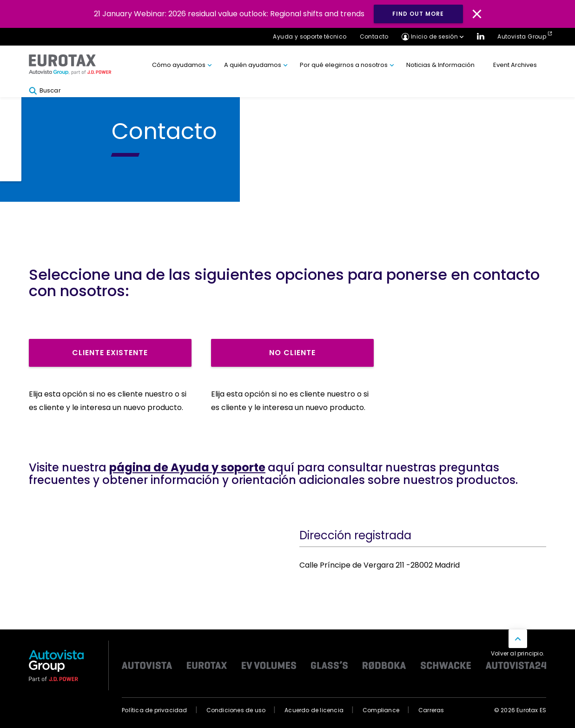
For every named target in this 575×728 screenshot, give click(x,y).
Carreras (431, 710)
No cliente (292, 353)
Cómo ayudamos (179, 65)
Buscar (45, 91)
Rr (42, 373)
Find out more (418, 14)
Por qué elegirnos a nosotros (344, 65)
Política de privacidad (154, 710)
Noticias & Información (440, 65)
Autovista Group (522, 36)
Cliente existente (110, 353)
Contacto (374, 36)
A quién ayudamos (253, 65)
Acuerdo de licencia (314, 710)
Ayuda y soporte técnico (310, 36)
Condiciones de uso (236, 710)
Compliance (381, 710)
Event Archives (515, 65)
